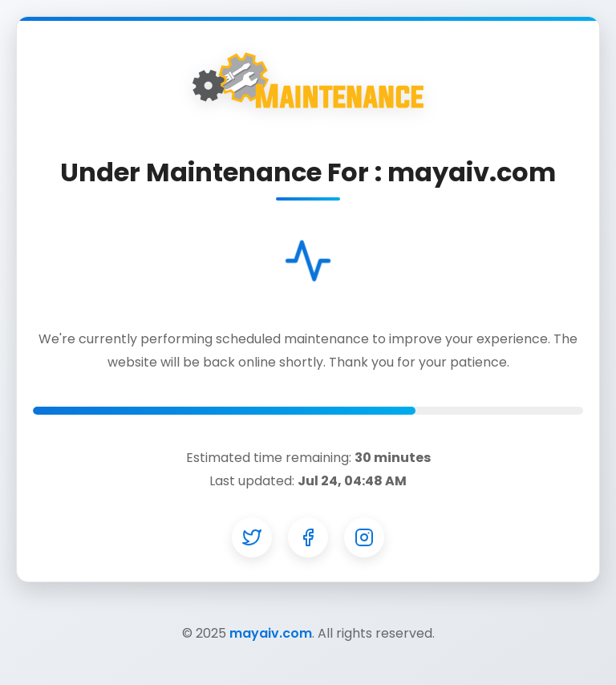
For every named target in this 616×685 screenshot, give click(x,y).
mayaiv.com (271, 633)
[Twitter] (252, 537)
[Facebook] (308, 537)
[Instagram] (364, 537)
